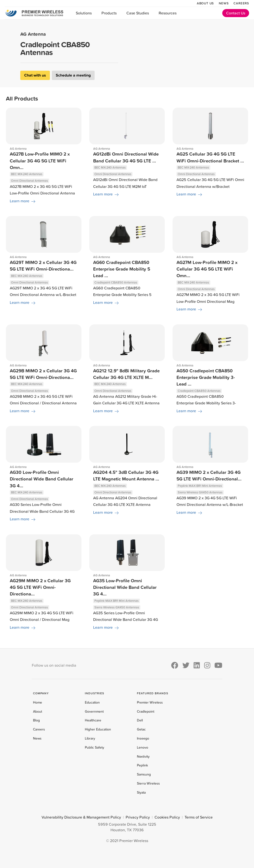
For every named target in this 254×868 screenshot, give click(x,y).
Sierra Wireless (148, 783)
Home (38, 702)
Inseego (143, 738)
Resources (168, 13)
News (224, 3)
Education (92, 702)
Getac (141, 729)
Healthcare (93, 720)
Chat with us (35, 75)
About (38, 711)
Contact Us (236, 13)
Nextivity (143, 756)
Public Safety (94, 747)
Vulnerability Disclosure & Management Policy (81, 817)
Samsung (144, 774)
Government (94, 711)
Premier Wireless (150, 702)
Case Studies (138, 13)
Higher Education (98, 729)
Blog (36, 720)
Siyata (141, 792)
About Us (205, 3)
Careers (241, 3)
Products (109, 13)
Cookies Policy (167, 817)
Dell (140, 720)
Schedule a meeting (73, 75)
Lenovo (143, 747)
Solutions (84, 13)
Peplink (142, 765)
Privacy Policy (138, 817)
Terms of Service (199, 817)
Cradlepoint (146, 711)
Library (90, 738)
